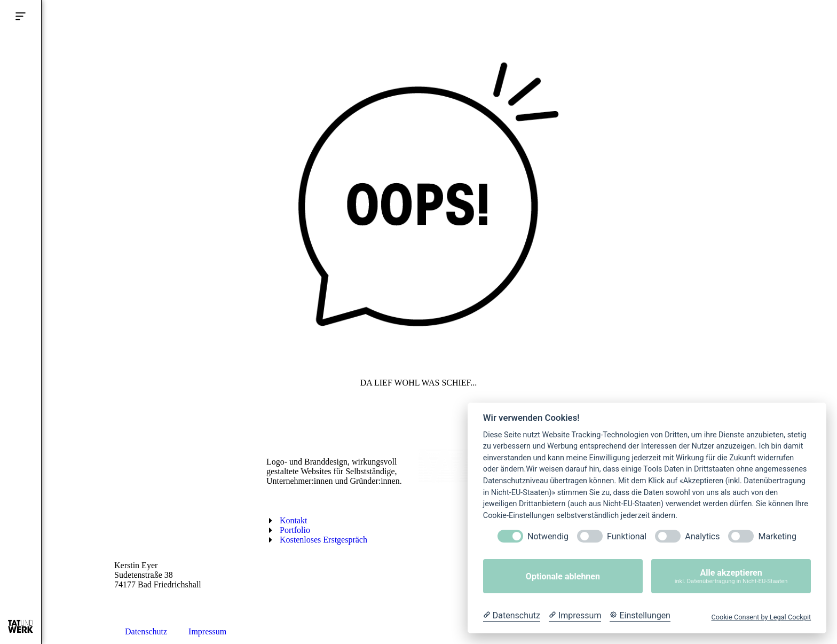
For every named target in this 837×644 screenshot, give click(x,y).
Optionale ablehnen (563, 576)
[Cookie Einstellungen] (640, 616)
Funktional (627, 536)
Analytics (702, 536)
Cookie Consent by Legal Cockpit (761, 617)
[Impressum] (575, 616)
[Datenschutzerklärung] (512, 616)
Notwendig (548, 536)
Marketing (777, 536)
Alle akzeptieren (731, 576)
